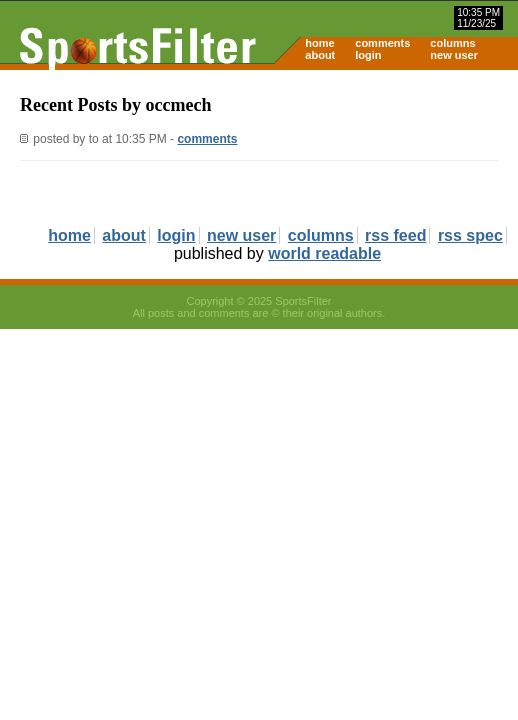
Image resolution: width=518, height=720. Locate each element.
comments (382, 43)
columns (452, 43)
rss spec (470, 235)
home (319, 43)
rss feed (395, 235)
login (368, 55)
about (320, 55)
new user (454, 55)
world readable (324, 253)
